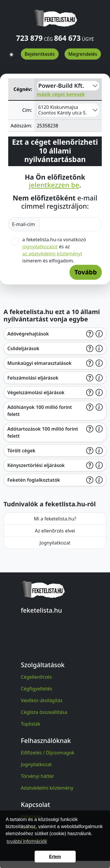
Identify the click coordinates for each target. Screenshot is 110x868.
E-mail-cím (24, 224)
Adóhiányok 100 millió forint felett (40, 411)
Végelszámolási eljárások (36, 392)
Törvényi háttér (38, 776)
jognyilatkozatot (40, 247)
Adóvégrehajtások (28, 334)
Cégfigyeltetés (37, 689)
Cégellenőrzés (36, 677)
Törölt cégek (21, 451)
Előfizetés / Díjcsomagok (48, 753)
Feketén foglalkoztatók (34, 480)
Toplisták (31, 724)
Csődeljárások (23, 348)
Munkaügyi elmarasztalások (39, 363)
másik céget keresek (61, 94)
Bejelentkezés (40, 54)
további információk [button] (27, 841)
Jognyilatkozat (55, 543)
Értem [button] (55, 857)
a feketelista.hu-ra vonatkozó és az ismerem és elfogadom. (54, 250)
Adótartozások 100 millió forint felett (43, 432)
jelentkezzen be (54, 185)
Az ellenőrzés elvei (55, 531)
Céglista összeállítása (44, 712)
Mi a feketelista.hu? (55, 519)
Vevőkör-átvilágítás (42, 700)
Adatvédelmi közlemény (47, 788)
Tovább (86, 272)
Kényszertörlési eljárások (36, 465)
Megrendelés (83, 54)
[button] (11, 52)
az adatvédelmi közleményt (52, 254)
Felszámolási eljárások (33, 378)
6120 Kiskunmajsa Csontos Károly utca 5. (62, 110)
